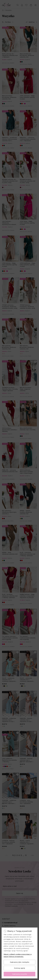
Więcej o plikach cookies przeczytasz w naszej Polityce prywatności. (18, 955)
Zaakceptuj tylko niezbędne (20, 962)
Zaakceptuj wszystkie (20, 974)
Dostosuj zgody (19, 968)
